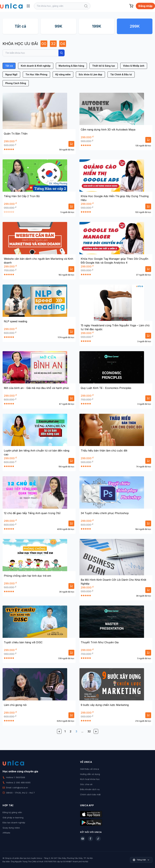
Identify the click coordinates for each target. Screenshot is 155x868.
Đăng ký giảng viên (12, 812)
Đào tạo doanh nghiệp (14, 823)
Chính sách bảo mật (90, 794)
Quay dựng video (11, 828)
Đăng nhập (145, 6)
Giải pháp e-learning (13, 818)
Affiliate (6, 833)
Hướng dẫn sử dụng (90, 774)
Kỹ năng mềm (63, 74)
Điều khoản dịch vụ (90, 789)
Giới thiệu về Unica (90, 769)
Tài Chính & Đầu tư (121, 74)
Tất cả (20, 26)
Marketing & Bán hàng (71, 66)
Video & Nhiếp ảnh (134, 66)
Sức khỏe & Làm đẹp (90, 74)
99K (59, 26)
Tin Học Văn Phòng (36, 74)
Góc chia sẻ (86, 784)
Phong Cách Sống (16, 83)
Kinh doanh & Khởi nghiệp (36, 66)
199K (97, 26)
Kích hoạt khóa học (90, 779)
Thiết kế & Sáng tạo (104, 66)
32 (89, 731)
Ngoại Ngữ (11, 74)
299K (135, 26)
